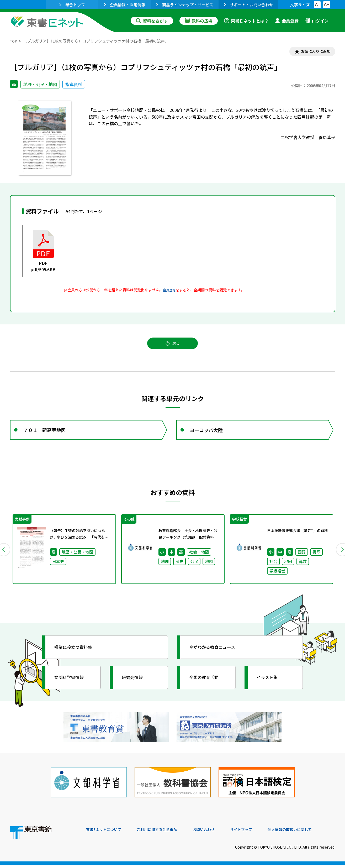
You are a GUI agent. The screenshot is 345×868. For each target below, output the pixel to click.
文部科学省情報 (72, 686)
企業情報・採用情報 (125, 5)
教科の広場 (199, 21)
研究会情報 (135, 686)
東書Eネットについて (106, 832)
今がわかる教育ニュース (217, 656)
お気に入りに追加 (312, 52)
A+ (326, 5)
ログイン (317, 21)
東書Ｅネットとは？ (246, 21)
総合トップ (72, 5)
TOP (14, 41)
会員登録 (287, 21)
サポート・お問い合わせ (248, 5)
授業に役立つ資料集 (77, 656)
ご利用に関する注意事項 (165, 832)
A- (317, 5)
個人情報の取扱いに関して (310, 832)
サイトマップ (257, 832)
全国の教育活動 (207, 686)
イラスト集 (270, 686)
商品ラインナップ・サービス (185, 5)
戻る (173, 347)
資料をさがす (152, 21)
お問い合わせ (216, 832)
